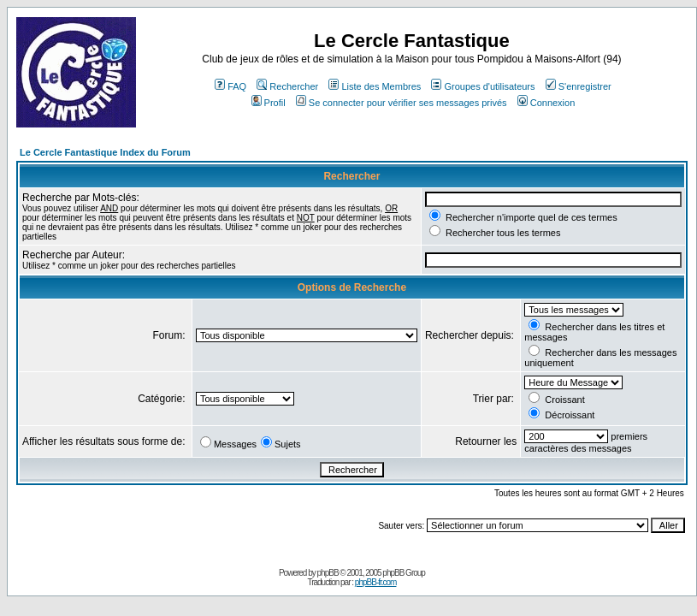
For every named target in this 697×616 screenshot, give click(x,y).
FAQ (230, 86)
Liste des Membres (375, 86)
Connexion (546, 103)
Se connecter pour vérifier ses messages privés (402, 103)
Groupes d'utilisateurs (483, 86)
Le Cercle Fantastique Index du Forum (105, 152)
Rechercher (287, 86)
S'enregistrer (579, 86)
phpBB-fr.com (376, 582)
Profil (269, 103)
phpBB (328, 573)
